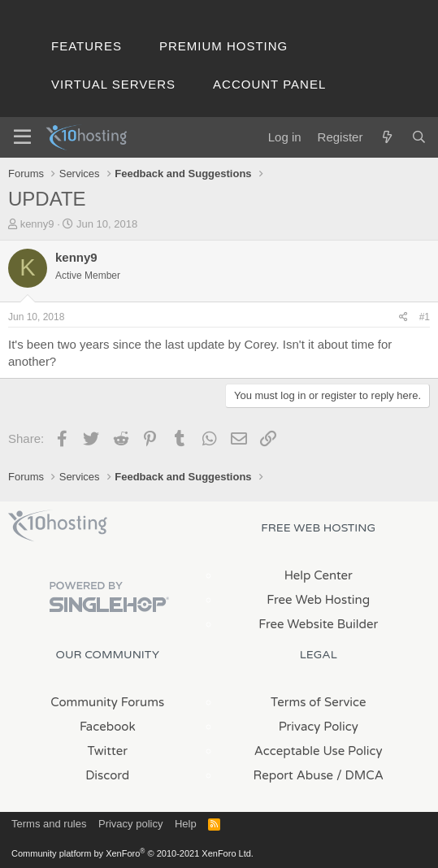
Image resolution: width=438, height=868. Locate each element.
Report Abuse (294, 775)
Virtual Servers (113, 84)
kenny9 (37, 224)
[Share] (403, 317)
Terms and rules (49, 824)
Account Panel (269, 84)
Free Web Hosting (318, 600)
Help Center (319, 575)
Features (87, 46)
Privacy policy (130, 824)
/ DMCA (360, 775)
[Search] (419, 137)
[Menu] (22, 137)
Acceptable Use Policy (319, 751)
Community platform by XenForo (132, 853)
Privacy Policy (319, 727)
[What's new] (386, 137)
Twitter (108, 751)
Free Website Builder (318, 624)
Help (186, 824)
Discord (107, 775)
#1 (425, 317)
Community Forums (107, 702)
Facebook (108, 727)
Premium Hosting (223, 46)
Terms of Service (319, 702)
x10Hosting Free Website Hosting (58, 526)
